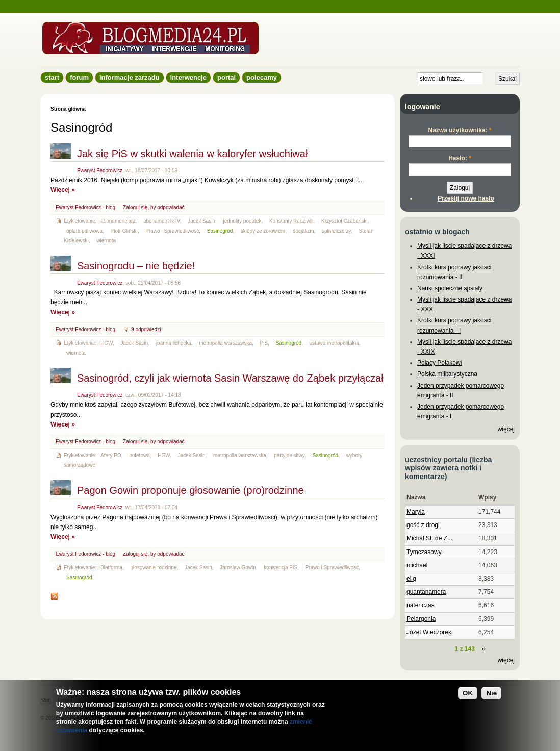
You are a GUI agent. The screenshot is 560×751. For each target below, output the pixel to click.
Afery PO (111, 455)
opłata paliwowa (84, 231)
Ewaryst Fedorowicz (100, 171)
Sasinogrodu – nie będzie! (136, 266)
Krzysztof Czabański (344, 221)
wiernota (106, 241)
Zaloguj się (135, 207)
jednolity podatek (242, 221)
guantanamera (426, 592)
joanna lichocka (174, 343)
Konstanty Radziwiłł (291, 221)
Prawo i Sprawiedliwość (172, 231)
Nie (491, 693)
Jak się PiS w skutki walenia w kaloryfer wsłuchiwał (192, 154)
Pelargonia (421, 619)
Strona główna (68, 109)
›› (483, 649)
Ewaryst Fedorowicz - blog (85, 207)
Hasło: (460, 158)
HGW (107, 343)
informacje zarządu (130, 77)
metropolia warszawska (225, 343)
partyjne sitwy (289, 455)
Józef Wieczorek (429, 632)
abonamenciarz (118, 221)
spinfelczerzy (336, 231)
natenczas (421, 605)
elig (411, 579)
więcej (506, 429)
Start (52, 77)
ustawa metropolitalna (334, 343)
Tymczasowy (424, 552)
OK (468, 693)
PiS (264, 343)
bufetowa (139, 455)
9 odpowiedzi (146, 329)
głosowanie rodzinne (153, 568)
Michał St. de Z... (429, 538)
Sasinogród (220, 231)
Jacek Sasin (201, 221)
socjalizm (303, 231)
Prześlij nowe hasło (466, 198)
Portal (226, 77)
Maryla (416, 512)
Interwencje (188, 77)
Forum (79, 77)
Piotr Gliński (124, 231)
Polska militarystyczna (447, 374)
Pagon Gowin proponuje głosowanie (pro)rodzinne (190, 490)
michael (417, 565)
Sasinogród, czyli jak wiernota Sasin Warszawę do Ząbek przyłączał (230, 378)
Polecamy (262, 77)
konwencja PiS (281, 568)
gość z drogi (423, 525)
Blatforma (111, 568)
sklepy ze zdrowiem (263, 231)
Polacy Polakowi (439, 363)
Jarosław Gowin (238, 568)
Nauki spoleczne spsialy (450, 288)
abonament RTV (162, 221)
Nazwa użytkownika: (460, 130)
